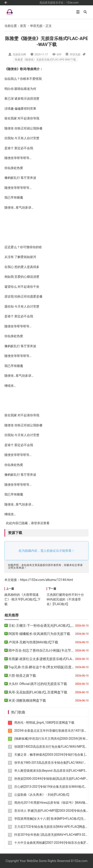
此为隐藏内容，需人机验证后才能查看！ (47, 551)
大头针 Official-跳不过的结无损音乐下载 (38, 684)
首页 (23, 26)
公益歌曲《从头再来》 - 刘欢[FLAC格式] (42, 795)
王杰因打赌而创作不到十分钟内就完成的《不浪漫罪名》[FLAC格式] (65, 599)
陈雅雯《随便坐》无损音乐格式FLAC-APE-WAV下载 (45, 60)
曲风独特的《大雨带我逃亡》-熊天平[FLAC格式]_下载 (23, 599)
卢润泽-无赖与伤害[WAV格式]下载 (33, 642)
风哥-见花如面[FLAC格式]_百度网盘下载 (38, 692)
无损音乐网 (19, 54)
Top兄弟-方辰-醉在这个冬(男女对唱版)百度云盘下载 (47, 667)
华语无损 (36, 26)
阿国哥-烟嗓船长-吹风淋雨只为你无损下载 (39, 634)
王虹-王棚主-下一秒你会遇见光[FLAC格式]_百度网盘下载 (50, 626)
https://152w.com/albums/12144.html (46, 580)
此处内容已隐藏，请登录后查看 (27, 523)
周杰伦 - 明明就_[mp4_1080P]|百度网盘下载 (44, 723)
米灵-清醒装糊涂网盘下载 (27, 701)
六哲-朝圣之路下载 (22, 676)
